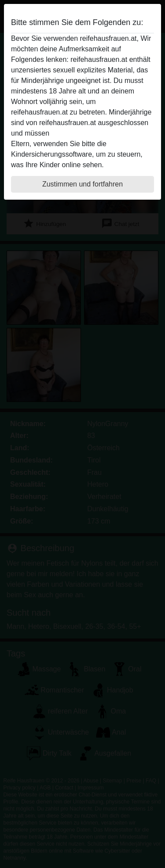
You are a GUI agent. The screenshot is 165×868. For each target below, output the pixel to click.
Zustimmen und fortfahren (82, 184)
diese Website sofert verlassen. (100, 133)
